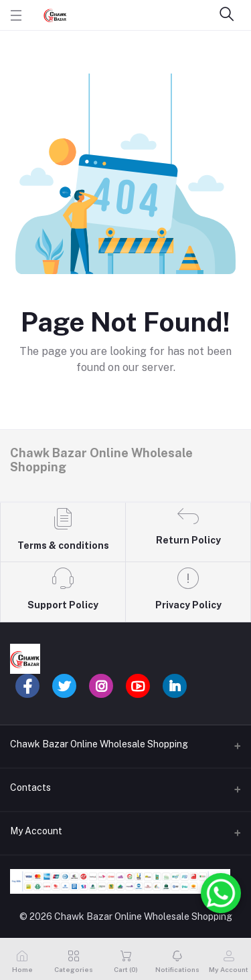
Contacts (30, 787)
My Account (36, 831)
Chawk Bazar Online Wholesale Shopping (99, 744)
